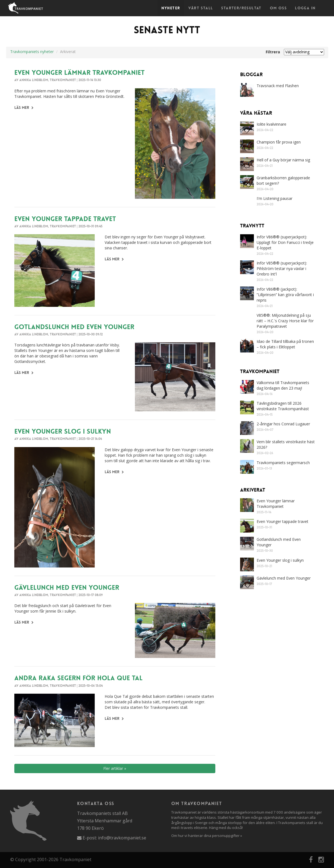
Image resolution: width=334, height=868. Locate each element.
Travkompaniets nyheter (32, 52)
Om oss (278, 8)
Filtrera (273, 52)
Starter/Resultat (241, 8)
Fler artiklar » (115, 768)
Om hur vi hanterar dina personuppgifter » (207, 836)
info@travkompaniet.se (122, 838)
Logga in (305, 8)
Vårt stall (201, 8)
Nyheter (171, 8)
